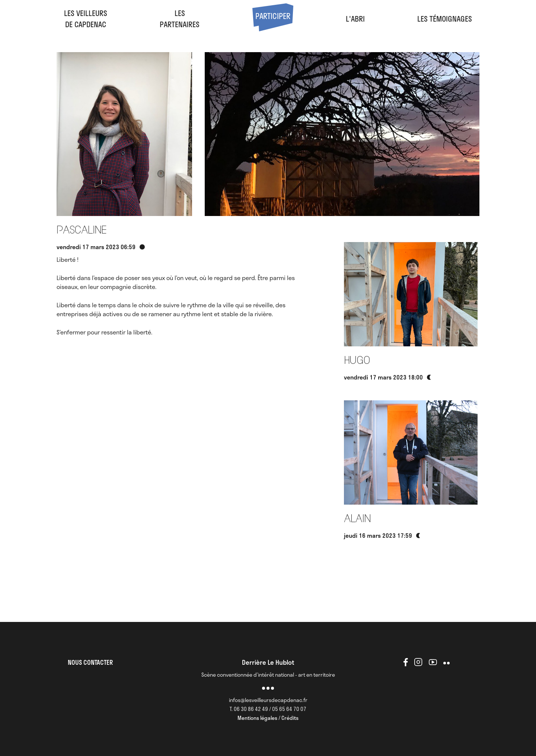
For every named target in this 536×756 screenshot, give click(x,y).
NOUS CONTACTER (90, 662)
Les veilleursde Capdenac (86, 19)
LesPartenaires (180, 19)
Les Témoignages (445, 19)
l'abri (355, 19)
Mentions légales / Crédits (268, 718)
